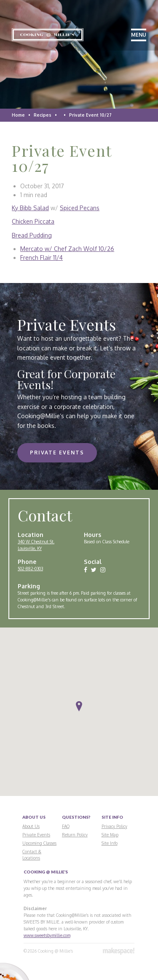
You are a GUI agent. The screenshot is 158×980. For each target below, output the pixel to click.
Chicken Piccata (33, 221)
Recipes (43, 115)
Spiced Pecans (80, 208)
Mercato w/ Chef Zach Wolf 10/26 (67, 249)
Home (18, 115)
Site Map (110, 835)
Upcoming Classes (39, 843)
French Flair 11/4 (42, 258)
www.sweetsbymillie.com (47, 935)
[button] (79, 706)
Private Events (57, 453)
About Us (31, 826)
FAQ (66, 826)
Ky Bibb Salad (30, 208)
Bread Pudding (32, 235)
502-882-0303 (30, 569)
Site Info (110, 843)
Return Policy (75, 835)
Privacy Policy (114, 826)
